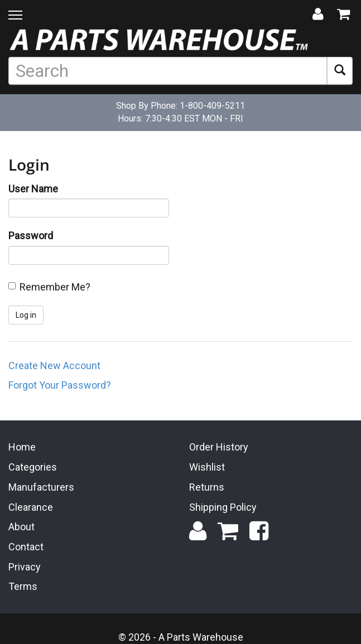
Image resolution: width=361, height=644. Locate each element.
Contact (26, 546)
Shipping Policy (223, 506)
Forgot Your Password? (60, 385)
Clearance (31, 506)
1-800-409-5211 (212, 106)
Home (22, 446)
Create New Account (54, 365)
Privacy (25, 566)
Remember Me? (55, 287)
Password (31, 236)
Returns (207, 486)
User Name (33, 189)
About (21, 526)
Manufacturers (41, 486)
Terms (23, 586)
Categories (33, 466)
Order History (219, 446)
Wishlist (207, 466)
